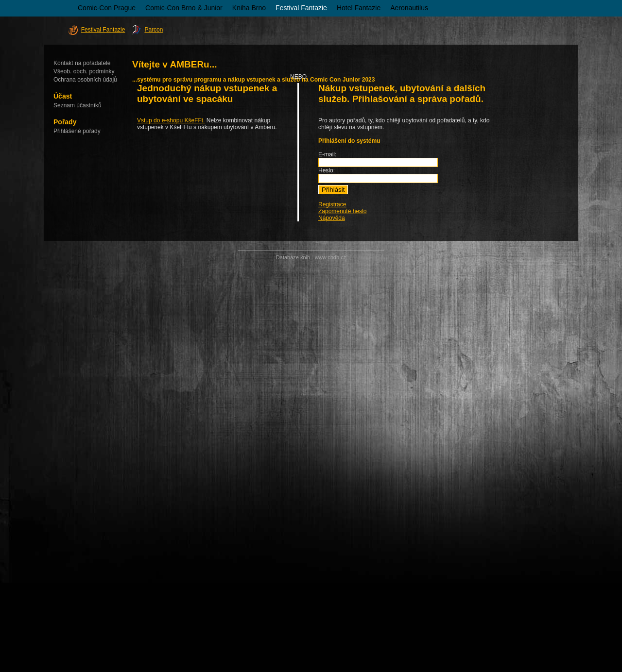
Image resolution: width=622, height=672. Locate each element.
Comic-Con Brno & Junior (184, 8)
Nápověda (332, 218)
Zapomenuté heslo (342, 211)
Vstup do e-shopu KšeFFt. (171, 120)
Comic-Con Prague (107, 8)
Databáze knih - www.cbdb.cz (311, 257)
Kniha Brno (249, 8)
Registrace (332, 204)
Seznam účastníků (78, 105)
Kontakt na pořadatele (82, 63)
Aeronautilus (409, 8)
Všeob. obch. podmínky (84, 71)
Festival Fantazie (301, 8)
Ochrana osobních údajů (85, 80)
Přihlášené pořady (77, 131)
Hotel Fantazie (359, 8)
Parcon (154, 30)
